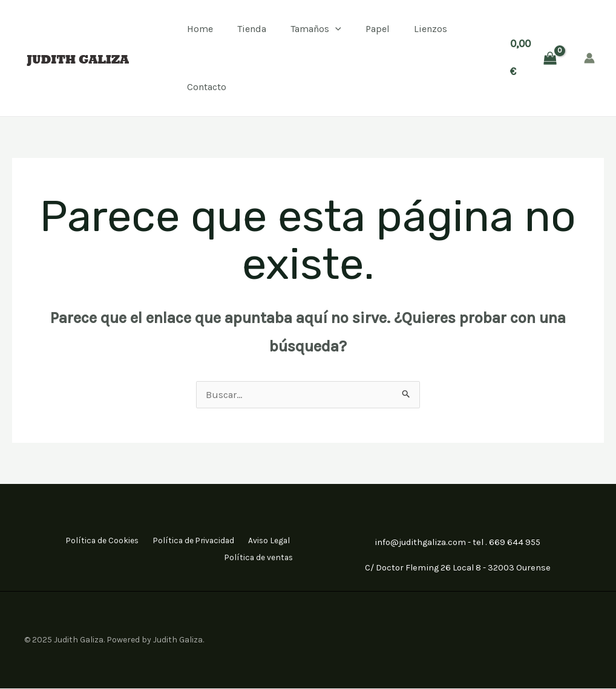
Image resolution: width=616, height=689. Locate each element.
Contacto (207, 87)
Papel (378, 29)
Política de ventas (257, 556)
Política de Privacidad (185, 540)
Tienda (252, 29)
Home (200, 29)
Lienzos (431, 29)
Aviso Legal (267, 540)
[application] (335, 29)
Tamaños (316, 29)
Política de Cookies (86, 540)
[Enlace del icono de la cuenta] (589, 58)
